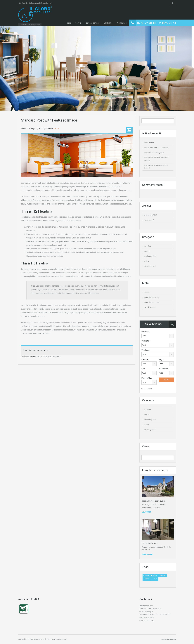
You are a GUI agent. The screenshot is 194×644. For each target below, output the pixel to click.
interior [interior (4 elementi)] (147, 579)
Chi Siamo (108, 23)
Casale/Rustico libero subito (153, 501)
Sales (147, 261)
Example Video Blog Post (154, 153)
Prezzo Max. (147, 378)
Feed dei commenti (152, 302)
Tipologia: (146, 350)
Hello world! (149, 143)
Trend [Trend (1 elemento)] (155, 579)
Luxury (56, 129)
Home (68, 23)
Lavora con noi (93, 23)
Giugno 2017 (149, 220)
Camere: (145, 359)
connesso (35, 356)
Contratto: (146, 341)
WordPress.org (150, 307)
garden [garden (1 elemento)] (164, 575)
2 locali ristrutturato (150, 543)
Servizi (78, 23)
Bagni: (161, 359)
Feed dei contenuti (152, 297)
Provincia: (146, 332)
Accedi (147, 292)
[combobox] (158, 336)
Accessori (147, 389)
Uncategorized (150, 266)
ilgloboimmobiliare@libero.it (41, 3)
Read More (157, 507)
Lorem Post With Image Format (156, 148)
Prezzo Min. (164, 369)
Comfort (148, 246)
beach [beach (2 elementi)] (147, 575)
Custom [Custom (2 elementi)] (155, 575)
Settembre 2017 (151, 215)
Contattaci (122, 23)
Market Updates (151, 256)
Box (143, 369)
